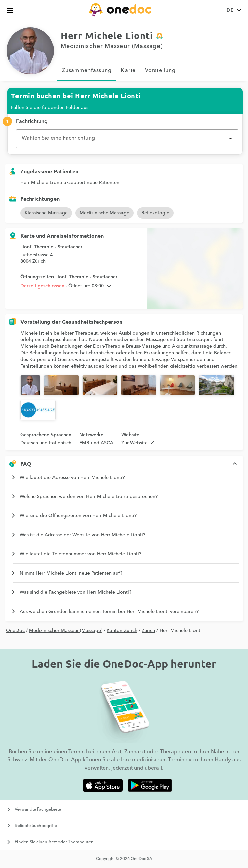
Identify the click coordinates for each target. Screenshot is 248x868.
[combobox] (127, 139)
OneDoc (15, 631)
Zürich (148, 631)
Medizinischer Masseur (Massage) (66, 631)
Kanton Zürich (122, 631)
